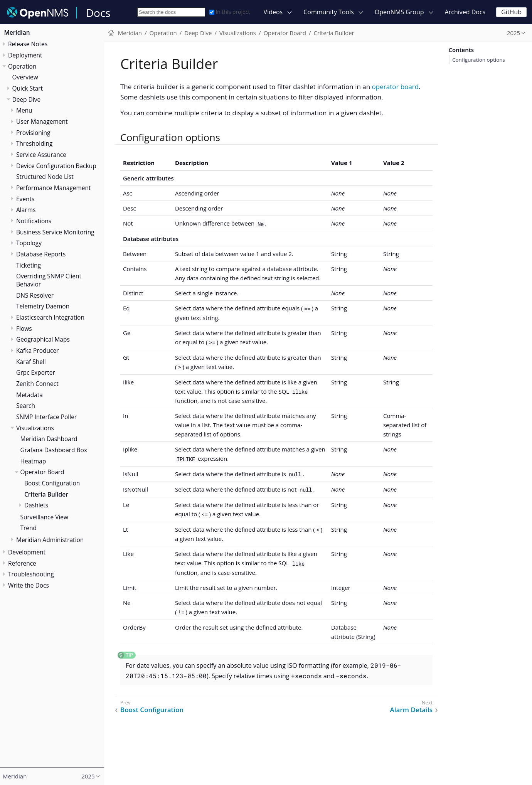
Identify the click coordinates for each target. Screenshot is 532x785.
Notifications (34, 221)
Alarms (26, 210)
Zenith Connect (37, 384)
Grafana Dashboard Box (54, 450)
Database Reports (41, 254)
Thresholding (34, 143)
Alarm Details (411, 710)
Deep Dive (27, 99)
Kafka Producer (37, 350)
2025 (513, 33)
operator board (396, 87)
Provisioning (33, 133)
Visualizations (35, 428)
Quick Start (28, 88)
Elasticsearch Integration (50, 317)
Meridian (17, 32)
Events (25, 199)
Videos (273, 12)
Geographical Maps (43, 339)
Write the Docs (29, 585)
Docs (98, 13)
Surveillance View (45, 517)
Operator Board (42, 472)
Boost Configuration (52, 483)
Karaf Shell (31, 362)
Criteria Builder (46, 494)
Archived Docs (465, 12)
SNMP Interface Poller (46, 417)
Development (27, 552)
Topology (29, 243)
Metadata (29, 395)
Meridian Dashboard (49, 439)
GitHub (511, 12)
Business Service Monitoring (55, 232)
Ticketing (29, 265)
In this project (230, 12)
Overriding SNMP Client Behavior (49, 280)
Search (26, 406)
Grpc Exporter (36, 372)
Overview (25, 77)
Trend (29, 528)
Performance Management (54, 188)
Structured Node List (45, 177)
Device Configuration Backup (56, 166)
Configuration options (479, 60)
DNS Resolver (35, 295)
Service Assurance (41, 155)
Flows (24, 328)
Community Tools (329, 12)
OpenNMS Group (399, 12)
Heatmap (33, 461)
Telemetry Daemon (43, 306)
